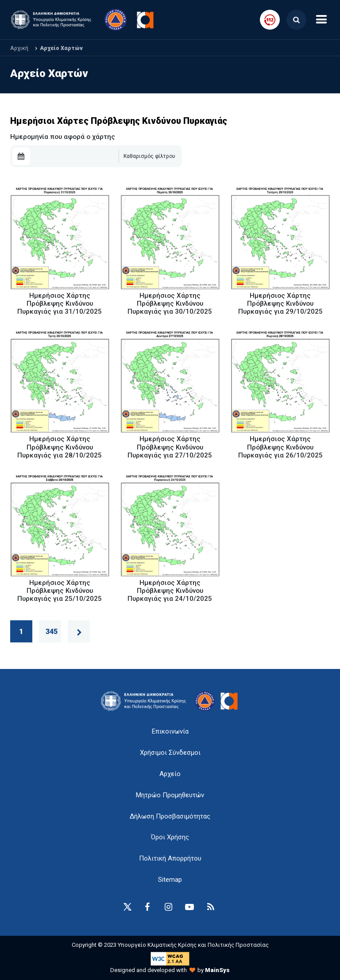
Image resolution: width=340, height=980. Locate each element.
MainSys (217, 970)
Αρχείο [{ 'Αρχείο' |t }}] (170, 774)
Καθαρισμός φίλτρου (149, 156)
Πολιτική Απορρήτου (170, 858)
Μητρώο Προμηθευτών (170, 795)
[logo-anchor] (146, 701)
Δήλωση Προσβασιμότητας (170, 816)
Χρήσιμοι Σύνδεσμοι (170, 753)
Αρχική (19, 48)
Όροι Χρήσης (170, 837)
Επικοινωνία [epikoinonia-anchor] (170, 731)
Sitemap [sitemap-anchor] (170, 880)
